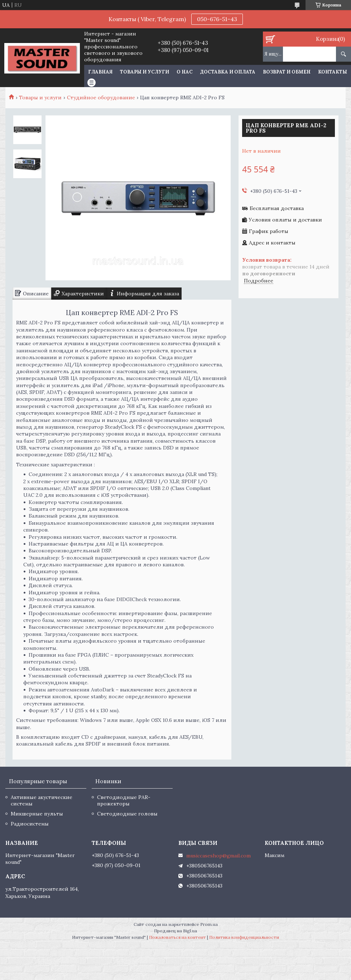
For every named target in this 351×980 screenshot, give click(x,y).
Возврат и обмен (287, 72)
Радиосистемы (30, 824)
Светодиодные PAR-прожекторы (124, 800)
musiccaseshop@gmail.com (218, 856)
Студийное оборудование (101, 97)
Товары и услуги (145, 72)
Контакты (333, 72)
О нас (185, 72)
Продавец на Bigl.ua (175, 931)
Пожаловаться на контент (177, 937)
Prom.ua (209, 924)
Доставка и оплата (228, 72)
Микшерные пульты (37, 814)
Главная (100, 72)
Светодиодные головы (127, 814)
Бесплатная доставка (277, 208)
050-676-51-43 (217, 19)
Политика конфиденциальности (244, 937)
